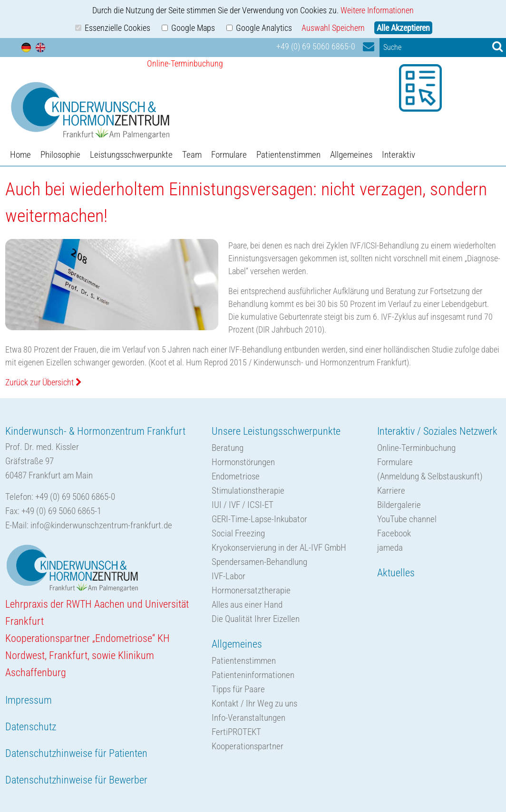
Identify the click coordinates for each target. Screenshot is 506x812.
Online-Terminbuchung (416, 448)
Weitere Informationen (377, 10)
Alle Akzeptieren (403, 28)
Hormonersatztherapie (251, 590)
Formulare (229, 155)
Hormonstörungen (243, 462)
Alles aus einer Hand (247, 605)
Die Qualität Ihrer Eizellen (256, 619)
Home (20, 155)
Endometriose (236, 476)
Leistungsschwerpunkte (131, 155)
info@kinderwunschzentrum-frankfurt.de (101, 525)
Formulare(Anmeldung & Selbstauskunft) (430, 469)
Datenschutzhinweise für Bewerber (76, 780)
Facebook (394, 533)
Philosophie (60, 155)
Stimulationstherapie (248, 491)
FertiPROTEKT (236, 732)
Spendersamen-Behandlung (259, 562)
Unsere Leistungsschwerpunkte (276, 431)
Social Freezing (238, 533)
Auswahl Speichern (333, 28)
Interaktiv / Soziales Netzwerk (437, 431)
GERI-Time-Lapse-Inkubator (259, 519)
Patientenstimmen (288, 155)
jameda (390, 548)
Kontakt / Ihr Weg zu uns (254, 703)
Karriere (391, 491)
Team (192, 155)
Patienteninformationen (253, 675)
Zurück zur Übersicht (44, 382)
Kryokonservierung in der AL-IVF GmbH (279, 548)
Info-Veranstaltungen (248, 718)
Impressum (29, 700)
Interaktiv (399, 155)
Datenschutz (31, 727)
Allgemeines (351, 155)
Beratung (228, 448)
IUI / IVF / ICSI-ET (243, 505)
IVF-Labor (229, 576)
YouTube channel (407, 519)
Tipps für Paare (238, 689)
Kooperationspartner (248, 746)
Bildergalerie (399, 505)
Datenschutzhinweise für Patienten (76, 753)
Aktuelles (396, 573)
